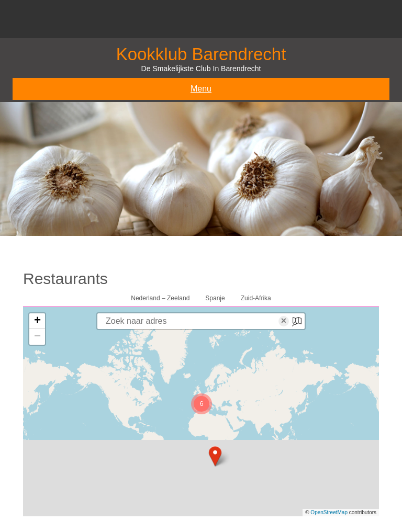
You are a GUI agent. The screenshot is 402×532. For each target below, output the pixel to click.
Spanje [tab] (215, 298)
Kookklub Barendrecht (201, 54)
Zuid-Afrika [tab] (256, 298)
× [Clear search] (284, 321)
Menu (201, 89)
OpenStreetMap (329, 512)
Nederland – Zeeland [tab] (160, 298)
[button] (215, 456)
